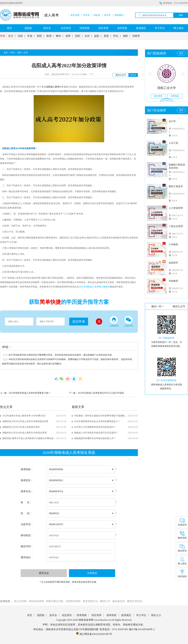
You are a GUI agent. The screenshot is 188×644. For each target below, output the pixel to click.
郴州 (58, 36)
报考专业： (27, 491)
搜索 (181, 15)
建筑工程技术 (176, 186)
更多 (181, 53)
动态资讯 (66, 28)
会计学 (172, 121)
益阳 (97, 36)
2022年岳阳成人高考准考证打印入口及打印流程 (101, 393)
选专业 (47, 28)
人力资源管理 (176, 208)
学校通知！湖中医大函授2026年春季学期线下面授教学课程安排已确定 (108, 416)
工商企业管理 (176, 226)
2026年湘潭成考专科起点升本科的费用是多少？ (97, 421)
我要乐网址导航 (55, 601)
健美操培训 (119, 601)
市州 (12, 53)
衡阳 (39, 36)
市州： (4, 36)
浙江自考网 (20, 601)
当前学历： (27, 524)
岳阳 (20, 36)
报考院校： (27, 469)
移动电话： (27, 535)
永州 (87, 36)
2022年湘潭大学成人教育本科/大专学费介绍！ (25, 416)
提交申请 (79, 322)
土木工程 (173, 143)
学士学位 (160, 28)
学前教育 (173, 281)
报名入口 (156, 615)
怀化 (116, 36)
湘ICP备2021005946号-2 (142, 629)
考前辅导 (119, 15)
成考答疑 (122, 28)
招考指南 (85, 28)
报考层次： (27, 480)
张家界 (136, 36)
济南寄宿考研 (73, 601)
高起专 (97, 15)
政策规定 (141, 28)
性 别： (26, 513)
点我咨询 (114, 321)
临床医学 (173, 263)
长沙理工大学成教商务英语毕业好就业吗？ (95, 427)
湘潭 (68, 36)
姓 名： (26, 502)
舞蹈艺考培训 (135, 601)
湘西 (125, 36)
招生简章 (103, 28)
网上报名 (179, 28)
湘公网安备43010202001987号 (94, 634)
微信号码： (27, 546)
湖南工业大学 (167, 88)
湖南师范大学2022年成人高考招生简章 (21, 427)
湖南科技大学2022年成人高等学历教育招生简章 (25, 421)
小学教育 (173, 245)
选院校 (28, 28)
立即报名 (175, 96)
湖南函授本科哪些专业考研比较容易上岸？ (95, 438)
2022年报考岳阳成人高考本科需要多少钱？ (30, 393)
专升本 (86, 15)
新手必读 (75, 15)
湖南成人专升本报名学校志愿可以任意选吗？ (96, 433)
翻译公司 (105, 601)
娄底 (106, 36)
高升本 (107, 15)
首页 (9, 28)
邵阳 (78, 36)
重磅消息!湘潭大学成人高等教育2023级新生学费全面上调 (30, 438)
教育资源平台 (90, 601)
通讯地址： (27, 557)
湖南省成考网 (36, 601)
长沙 (11, 36)
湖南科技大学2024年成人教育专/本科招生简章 (25, 433)
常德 (30, 36)
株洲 (49, 36)
